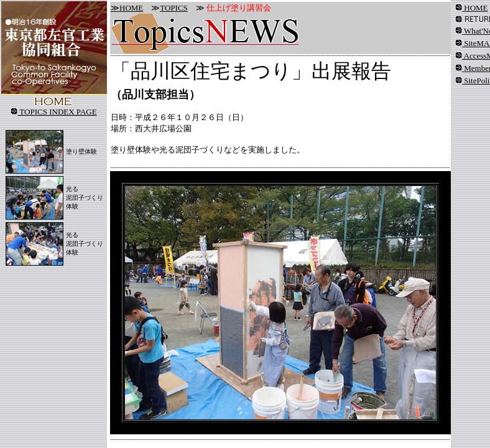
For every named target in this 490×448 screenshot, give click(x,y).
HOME (472, 8)
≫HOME (127, 8)
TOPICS (174, 8)
